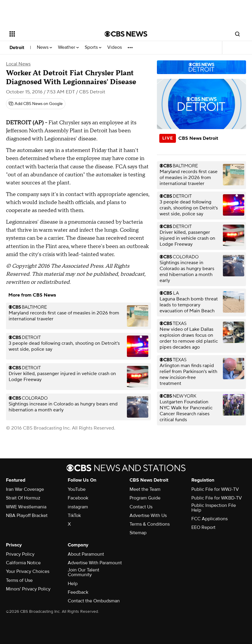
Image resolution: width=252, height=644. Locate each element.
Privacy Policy (20, 554)
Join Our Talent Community (84, 572)
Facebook (78, 498)
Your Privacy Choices (28, 571)
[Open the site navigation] (48, 34)
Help (73, 584)
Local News (18, 64)
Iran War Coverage (25, 489)
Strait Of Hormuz (23, 498)
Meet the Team (145, 489)
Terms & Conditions (150, 524)
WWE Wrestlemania (26, 507)
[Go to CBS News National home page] (126, 34)
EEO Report (203, 527)
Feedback (78, 592)
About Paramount (86, 554)
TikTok (74, 515)
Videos (115, 47)
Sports (93, 47)
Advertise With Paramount (95, 563)
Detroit (17, 48)
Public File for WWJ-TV (215, 489)
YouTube (77, 489)
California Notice (23, 563)
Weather (68, 47)
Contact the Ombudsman (94, 601)
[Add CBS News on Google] (36, 104)
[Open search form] (237, 34)
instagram (78, 507)
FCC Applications (210, 519)
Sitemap (138, 533)
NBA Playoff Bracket (27, 515)
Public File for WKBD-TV (217, 498)
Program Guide (145, 498)
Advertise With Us (148, 515)
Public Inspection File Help (214, 508)
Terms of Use (19, 580)
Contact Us (141, 507)
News (44, 47)
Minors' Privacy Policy (28, 589)
